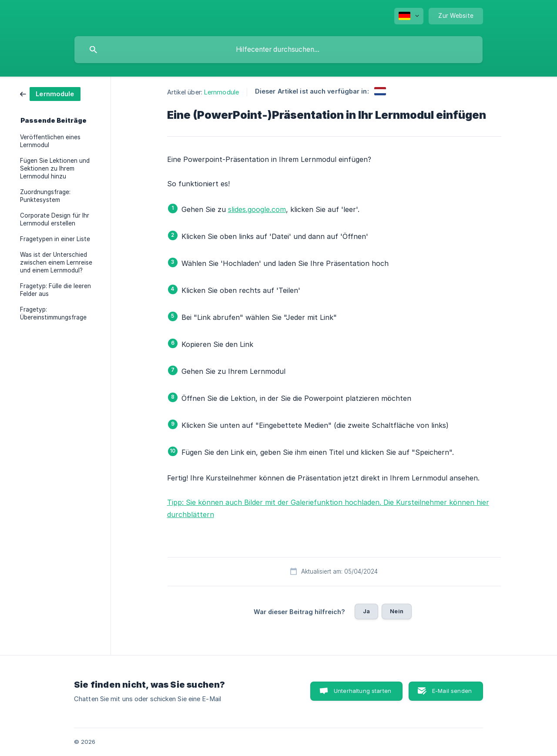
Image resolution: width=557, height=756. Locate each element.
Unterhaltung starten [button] (362, 691)
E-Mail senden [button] (452, 691)
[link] (50, 93)
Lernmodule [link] (221, 92)
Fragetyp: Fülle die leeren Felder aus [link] (55, 290)
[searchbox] (278, 50)
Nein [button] (397, 611)
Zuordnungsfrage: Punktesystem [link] (45, 196)
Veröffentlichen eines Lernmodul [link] (50, 141)
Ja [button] (366, 611)
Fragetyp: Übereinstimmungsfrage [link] (53, 313)
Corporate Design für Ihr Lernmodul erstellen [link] (55, 219)
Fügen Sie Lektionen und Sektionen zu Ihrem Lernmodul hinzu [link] (55, 168)
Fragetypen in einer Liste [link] (55, 239)
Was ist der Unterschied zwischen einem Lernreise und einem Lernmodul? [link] (56, 262)
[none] (409, 16)
